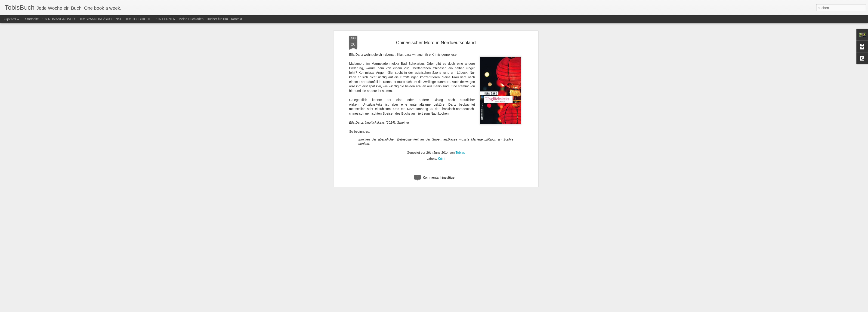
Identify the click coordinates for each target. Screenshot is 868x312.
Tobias (460, 69)
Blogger (451, 309)
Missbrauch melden (468, 309)
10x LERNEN (166, 19)
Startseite (32, 19)
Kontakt (236, 19)
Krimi (442, 75)
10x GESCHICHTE (139, 19)
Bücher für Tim (217, 19)
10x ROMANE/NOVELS (59, 19)
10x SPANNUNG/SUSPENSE (101, 19)
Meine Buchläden (191, 19)
